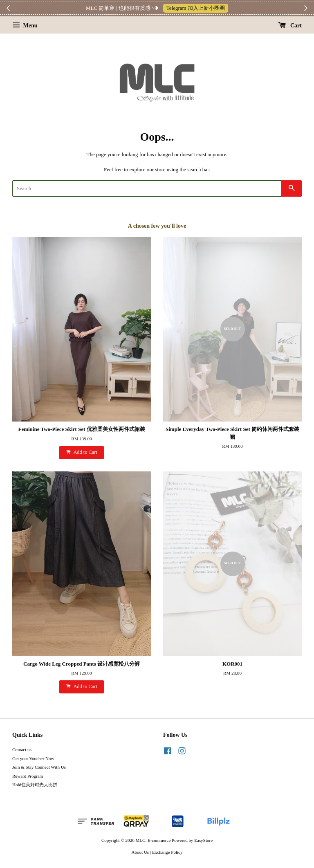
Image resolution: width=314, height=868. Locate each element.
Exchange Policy (167, 852)
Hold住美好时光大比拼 (35, 785)
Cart (290, 26)
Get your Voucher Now (33, 758)
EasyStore (203, 840)
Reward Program (28, 776)
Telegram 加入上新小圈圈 (196, 8)
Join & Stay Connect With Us (39, 767)
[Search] (147, 188)
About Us (140, 852)
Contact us (22, 749)
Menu (25, 26)
